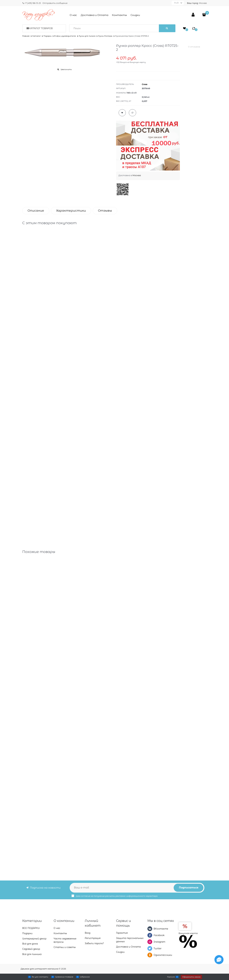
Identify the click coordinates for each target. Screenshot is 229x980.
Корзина (171, 977)
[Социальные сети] (219, 960)
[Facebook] (150, 935)
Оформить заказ (191, 977)
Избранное (85, 977)
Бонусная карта (188, 933)
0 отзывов (194, 47)
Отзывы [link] (105, 211)
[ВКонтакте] (150, 929)
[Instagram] (150, 942)
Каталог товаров (41, 28)
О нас (73, 15)
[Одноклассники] (150, 955)
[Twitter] (150, 948)
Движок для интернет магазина (40, 969)
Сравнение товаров (64, 977)
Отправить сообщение (55, 3)
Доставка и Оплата (95, 15)
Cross (145, 84)
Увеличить (66, 69)
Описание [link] (36, 211)
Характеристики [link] (71, 211)
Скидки (135, 15)
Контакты (119, 15)
